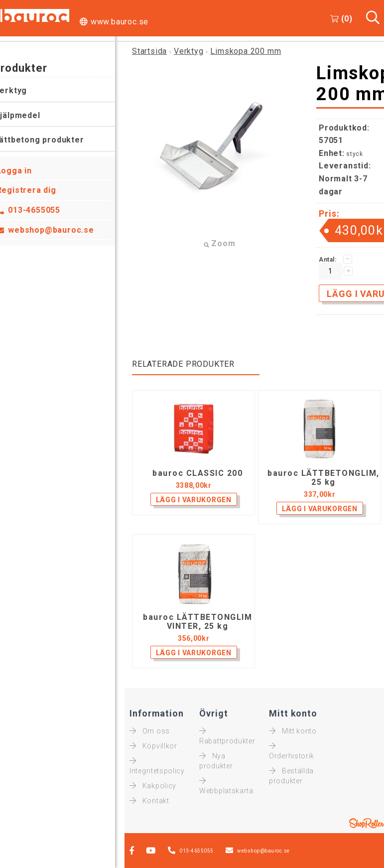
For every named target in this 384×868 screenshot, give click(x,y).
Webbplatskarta (226, 786)
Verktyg (20, 90)
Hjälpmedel (27, 115)
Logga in (24, 171)
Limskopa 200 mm (246, 51)
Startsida (149, 51)
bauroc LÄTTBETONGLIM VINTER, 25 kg (197, 622)
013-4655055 (44, 210)
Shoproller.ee (367, 823)
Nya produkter (216, 761)
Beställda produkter (291, 776)
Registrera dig (36, 190)
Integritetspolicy (157, 766)
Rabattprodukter (227, 736)
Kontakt (149, 801)
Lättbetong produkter (49, 140)
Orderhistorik (292, 751)
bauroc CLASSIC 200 (197, 473)
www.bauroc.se (120, 22)
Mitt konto (293, 731)
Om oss (150, 731)
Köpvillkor (153, 746)
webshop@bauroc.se (61, 230)
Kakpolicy (153, 786)
